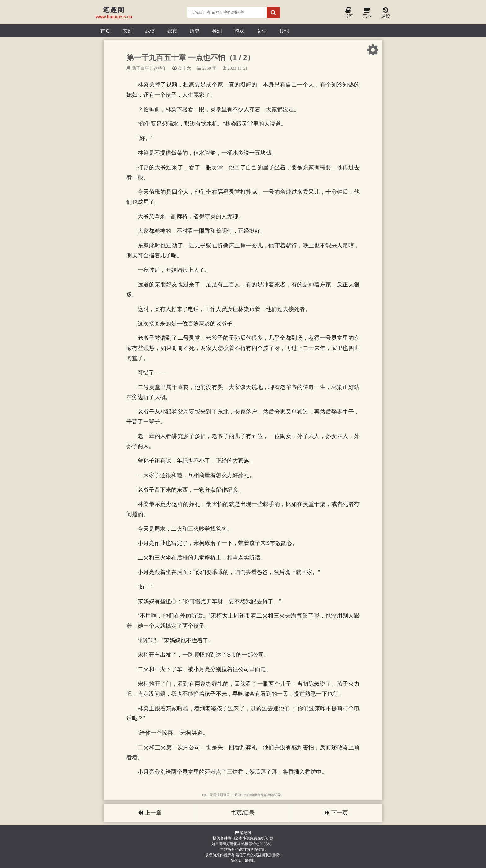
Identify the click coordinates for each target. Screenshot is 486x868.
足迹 (386, 13)
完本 (367, 13)
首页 (105, 31)
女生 (262, 31)
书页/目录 (243, 813)
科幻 (217, 31)
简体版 (236, 861)
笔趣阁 (245, 833)
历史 (195, 31)
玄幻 (128, 31)
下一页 (336, 813)
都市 (172, 31)
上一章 (150, 813)
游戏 (239, 31)
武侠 (150, 31)
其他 (284, 31)
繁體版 (250, 861)
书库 (348, 13)
